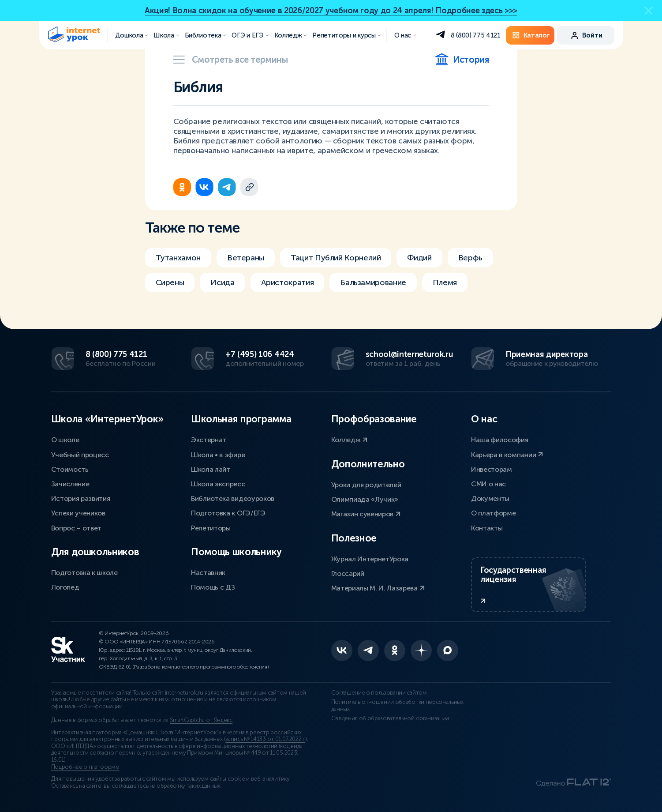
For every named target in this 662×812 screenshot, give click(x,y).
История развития (81, 498)
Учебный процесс (80, 455)
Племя (445, 282)
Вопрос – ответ (77, 528)
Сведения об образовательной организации (390, 718)
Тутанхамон (178, 258)
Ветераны (246, 258)
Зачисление (70, 484)
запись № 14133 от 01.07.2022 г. (265, 739)
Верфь (470, 258)
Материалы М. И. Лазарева (378, 588)
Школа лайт (211, 469)
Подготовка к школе (84, 573)
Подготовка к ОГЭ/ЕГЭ (228, 513)
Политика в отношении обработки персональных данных (397, 706)
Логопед (65, 587)
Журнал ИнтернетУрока (370, 559)
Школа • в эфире (218, 455)
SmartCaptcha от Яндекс (201, 720)
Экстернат (209, 440)
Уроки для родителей (366, 485)
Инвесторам (492, 469)
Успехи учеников (78, 513)
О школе (65, 440)
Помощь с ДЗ (213, 587)
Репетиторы (211, 528)
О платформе (493, 513)
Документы (490, 498)
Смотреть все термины (231, 60)
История (462, 60)
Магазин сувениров (366, 514)
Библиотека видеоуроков (233, 498)
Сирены (170, 282)
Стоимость (70, 469)
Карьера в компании (507, 455)
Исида (222, 282)
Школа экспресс (218, 484)
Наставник (208, 573)
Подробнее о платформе (85, 767)
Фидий (419, 258)
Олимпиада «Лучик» (365, 499)
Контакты (487, 528)
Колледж (349, 440)
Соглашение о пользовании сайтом (379, 693)
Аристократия (288, 282)
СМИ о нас (488, 484)
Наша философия (500, 440)
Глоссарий (348, 573)
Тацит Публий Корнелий (336, 258)
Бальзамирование (373, 282)
